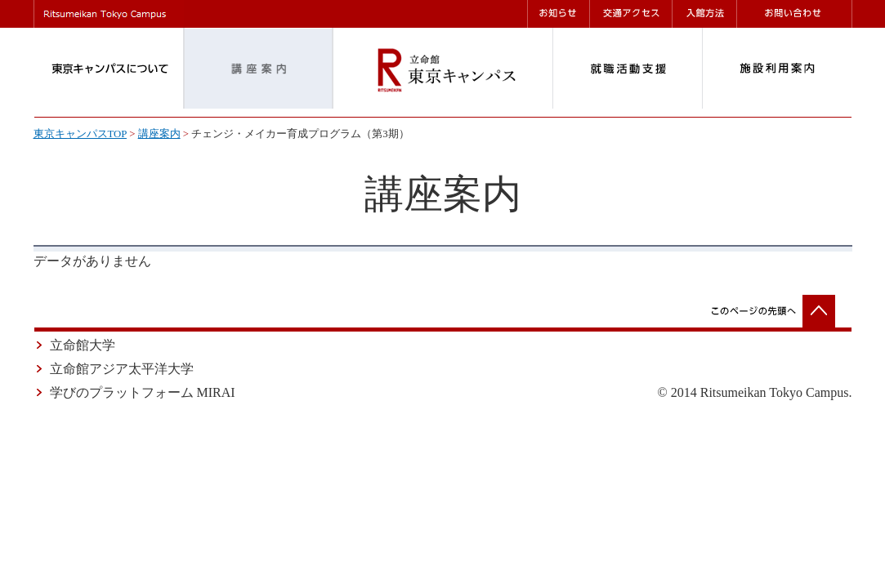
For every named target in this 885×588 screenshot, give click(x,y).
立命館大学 (83, 345)
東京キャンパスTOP (80, 134)
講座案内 (159, 134)
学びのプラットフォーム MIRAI (143, 392)
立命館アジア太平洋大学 (122, 369)
